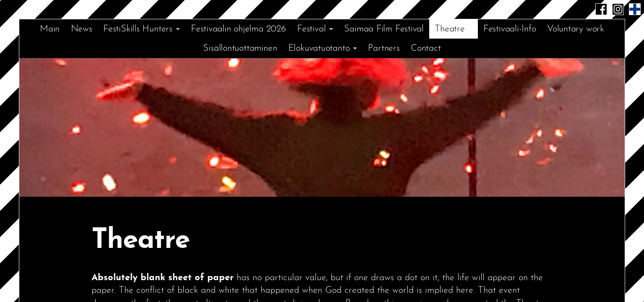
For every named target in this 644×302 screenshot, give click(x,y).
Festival (311, 29)
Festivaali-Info (510, 29)
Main (50, 29)
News (82, 29)
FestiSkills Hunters (138, 29)
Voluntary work (576, 29)
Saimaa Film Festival (384, 29)
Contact (426, 48)
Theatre (450, 29)
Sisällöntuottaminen (240, 48)
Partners (384, 48)
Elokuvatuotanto (319, 48)
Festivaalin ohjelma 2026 (239, 29)
